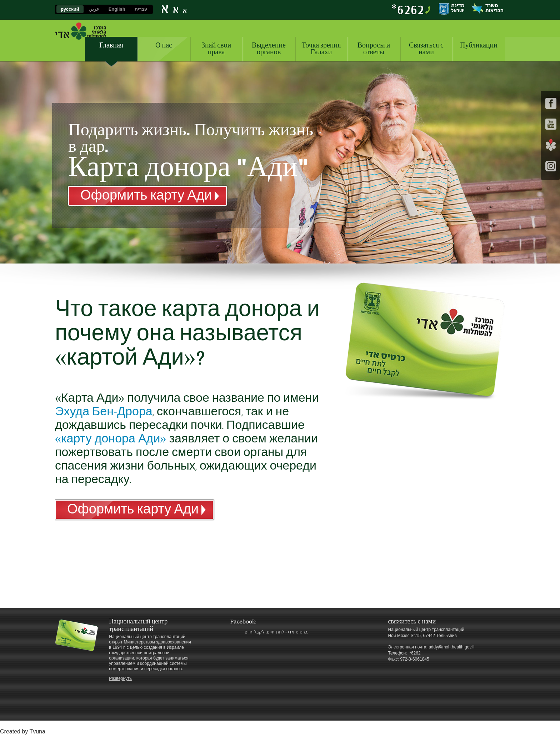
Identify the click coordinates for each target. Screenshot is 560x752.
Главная (111, 46)
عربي (94, 9)
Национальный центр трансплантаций (81, 31)
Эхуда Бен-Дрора (104, 412)
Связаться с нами (426, 49)
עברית (141, 9)
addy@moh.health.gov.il (451, 647)
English (117, 9)
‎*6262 (408, 9)
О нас (164, 46)
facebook (551, 103)
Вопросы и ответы (374, 49)
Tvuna (37, 731)
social (551, 145)
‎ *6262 (414, 653)
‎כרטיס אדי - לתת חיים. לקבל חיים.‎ (276, 632)
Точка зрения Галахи (321, 49)
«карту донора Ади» (111, 439)
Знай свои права (216, 49)
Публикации (479, 46)
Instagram (551, 166)
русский (70, 9)
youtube (551, 124)
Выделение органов (269, 49)
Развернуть (120, 678)
